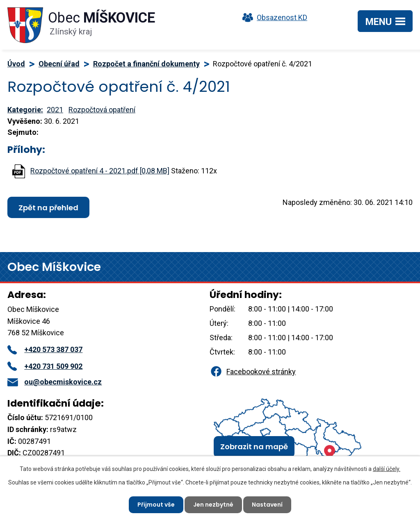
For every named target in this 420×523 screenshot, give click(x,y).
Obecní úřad (59, 64)
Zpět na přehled (48, 208)
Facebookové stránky (253, 372)
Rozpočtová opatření (102, 110)
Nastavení (267, 505)
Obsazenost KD (273, 17)
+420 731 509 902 (45, 366)
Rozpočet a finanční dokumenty (146, 64)
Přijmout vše (156, 505)
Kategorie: (25, 110)
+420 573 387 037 (45, 349)
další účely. (387, 469)
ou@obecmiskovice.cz (55, 382)
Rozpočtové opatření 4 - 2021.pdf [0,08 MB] (100, 171)
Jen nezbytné (213, 505)
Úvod (16, 64)
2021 (55, 110)
